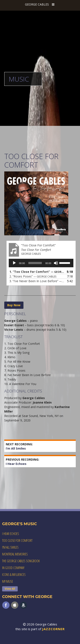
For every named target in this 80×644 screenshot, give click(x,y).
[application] (41, 263)
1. (37, 272)
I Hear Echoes (23, 462)
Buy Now (14, 305)
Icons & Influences (14, 575)
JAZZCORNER (53, 629)
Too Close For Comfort (17, 540)
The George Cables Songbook (21, 561)
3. (37, 281)
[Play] (14, 263)
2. (33, 276)
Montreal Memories (15, 554)
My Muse (8, 581)
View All (10, 589)
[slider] (35, 263)
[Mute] (56, 263)
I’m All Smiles (19, 446)
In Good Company (13, 568)
